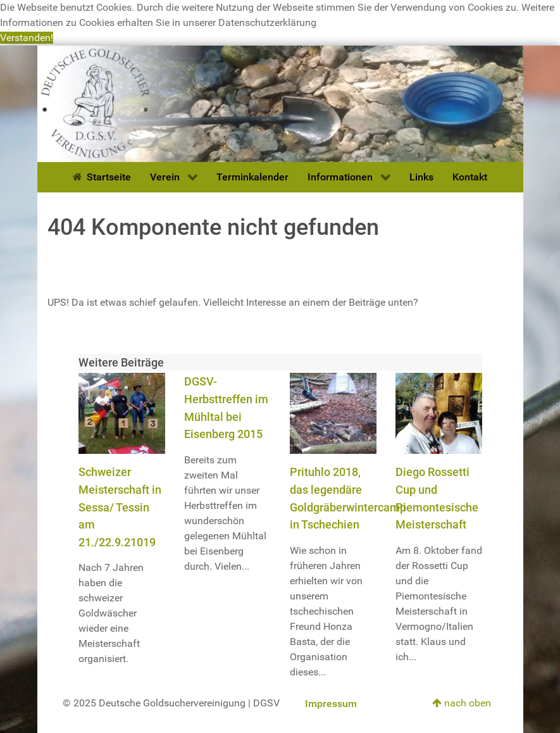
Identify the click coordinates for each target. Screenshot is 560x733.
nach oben (462, 703)
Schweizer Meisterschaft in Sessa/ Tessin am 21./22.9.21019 (120, 507)
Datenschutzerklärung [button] (267, 22)
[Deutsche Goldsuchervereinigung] (280, 103)
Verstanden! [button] (27, 38)
